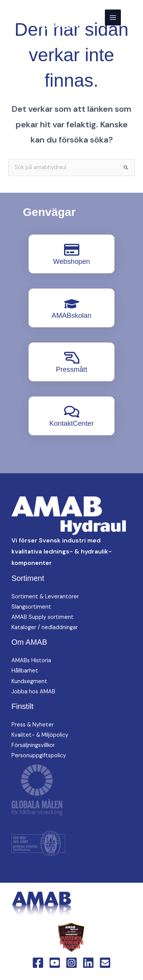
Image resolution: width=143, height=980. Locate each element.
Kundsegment (29, 681)
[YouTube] (55, 963)
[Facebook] (38, 963)
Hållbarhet (25, 671)
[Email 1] (105, 963)
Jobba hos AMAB (33, 692)
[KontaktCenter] (72, 412)
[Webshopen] (72, 250)
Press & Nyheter (33, 725)
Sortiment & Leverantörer (45, 597)
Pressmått (71, 369)
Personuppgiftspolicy (39, 756)
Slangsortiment (31, 607)
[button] (132, 17)
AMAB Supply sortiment (43, 617)
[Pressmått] (72, 358)
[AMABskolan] (72, 304)
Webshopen (71, 261)
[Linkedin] (88, 963)
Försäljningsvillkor (33, 745)
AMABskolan (71, 315)
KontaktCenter (71, 423)
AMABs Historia (31, 660)
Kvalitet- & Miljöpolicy (40, 735)
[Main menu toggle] (113, 17)
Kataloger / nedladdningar (45, 627)
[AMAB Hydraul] (43, 17)
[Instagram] (71, 963)
